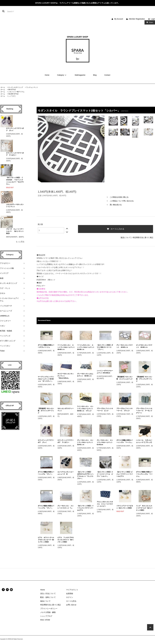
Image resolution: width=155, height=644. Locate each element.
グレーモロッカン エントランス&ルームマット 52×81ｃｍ (86, 442)
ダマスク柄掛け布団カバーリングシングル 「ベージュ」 (144, 474)
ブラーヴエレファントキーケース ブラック (124, 410)
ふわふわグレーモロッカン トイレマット (15, 206)
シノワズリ (12, 96)
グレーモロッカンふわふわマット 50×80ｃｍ (85, 375)
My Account (119, 19)
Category (62, 75)
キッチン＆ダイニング (16, 87)
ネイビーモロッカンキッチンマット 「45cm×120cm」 (66, 376)
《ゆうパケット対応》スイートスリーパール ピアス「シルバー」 (105, 474)
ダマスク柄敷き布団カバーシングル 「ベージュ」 (125, 441)
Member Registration (137, 19)
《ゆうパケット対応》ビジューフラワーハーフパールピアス (124, 474)
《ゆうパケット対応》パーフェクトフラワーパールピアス (85, 508)
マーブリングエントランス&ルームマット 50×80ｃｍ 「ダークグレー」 (46, 379)
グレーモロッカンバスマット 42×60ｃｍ (124, 346)
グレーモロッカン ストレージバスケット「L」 (66, 507)
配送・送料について (48, 597)
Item (149, 22)
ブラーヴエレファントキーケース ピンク (105, 410)
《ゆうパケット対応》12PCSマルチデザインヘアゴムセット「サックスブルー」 (85, 475)
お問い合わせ (71, 605)
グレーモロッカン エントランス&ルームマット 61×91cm (105, 442)
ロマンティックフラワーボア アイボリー (15, 154)
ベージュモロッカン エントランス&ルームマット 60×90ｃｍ (86, 347)
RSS (42, 620)
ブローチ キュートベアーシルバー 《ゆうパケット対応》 (15, 231)
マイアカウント (72, 590)
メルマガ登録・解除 (48, 612)
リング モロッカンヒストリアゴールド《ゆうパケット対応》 (144, 508)
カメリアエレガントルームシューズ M (66, 473)
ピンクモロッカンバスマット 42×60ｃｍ (144, 346)
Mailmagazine (80, 75)
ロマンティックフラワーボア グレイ (15, 129)
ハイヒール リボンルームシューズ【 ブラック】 (144, 441)
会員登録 (70, 594)
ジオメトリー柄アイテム (16, 92)
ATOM (48, 620)
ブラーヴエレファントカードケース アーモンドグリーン (144, 411)
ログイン (70, 597)
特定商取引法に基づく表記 (143, 237)
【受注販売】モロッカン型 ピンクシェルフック (124, 378)
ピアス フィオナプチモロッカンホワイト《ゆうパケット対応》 (66, 540)
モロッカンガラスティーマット (66, 410)
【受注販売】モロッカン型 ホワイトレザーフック (46, 411)
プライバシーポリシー (49, 609)
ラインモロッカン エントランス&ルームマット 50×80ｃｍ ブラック (86, 409)
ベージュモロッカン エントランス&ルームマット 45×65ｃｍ (66, 347)
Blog (95, 75)
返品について (126, 237)
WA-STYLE (12, 90)
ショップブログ (46, 616)
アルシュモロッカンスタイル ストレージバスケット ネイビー (105, 504)
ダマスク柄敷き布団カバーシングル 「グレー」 (46, 473)
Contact (107, 75)
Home (47, 75)
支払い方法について (48, 594)
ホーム (3, 87)
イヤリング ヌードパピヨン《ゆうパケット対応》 (125, 507)
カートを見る (71, 601)
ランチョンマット (32, 87)
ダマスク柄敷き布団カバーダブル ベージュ (46, 346)
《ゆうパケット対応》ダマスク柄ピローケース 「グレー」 (105, 347)
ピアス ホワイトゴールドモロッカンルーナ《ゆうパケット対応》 (46, 540)
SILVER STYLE (13, 94)
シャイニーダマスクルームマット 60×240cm (105, 372)
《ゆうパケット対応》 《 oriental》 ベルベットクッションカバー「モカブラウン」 (15, 181)
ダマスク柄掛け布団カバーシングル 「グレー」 (46, 507)
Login (153, 19)
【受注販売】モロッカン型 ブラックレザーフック (144, 379)
